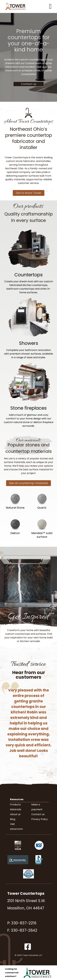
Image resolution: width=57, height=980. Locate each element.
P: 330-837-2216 (22, 923)
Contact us (29, 84)
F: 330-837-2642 (22, 930)
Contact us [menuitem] (38, 814)
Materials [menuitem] (16, 809)
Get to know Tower (29, 193)
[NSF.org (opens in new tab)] (39, 852)
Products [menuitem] (15, 805)
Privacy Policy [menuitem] (40, 819)
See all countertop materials (28, 483)
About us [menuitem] (15, 814)
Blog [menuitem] (13, 819)
